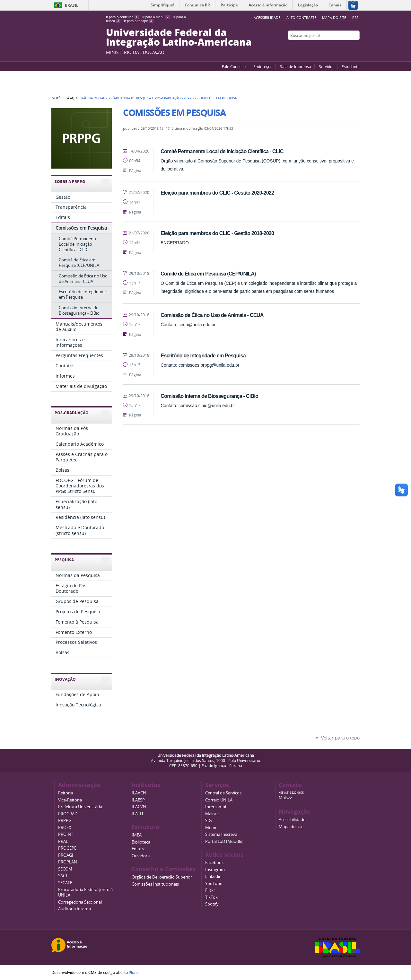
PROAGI (66, 855)
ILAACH (139, 793)
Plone (134, 972)
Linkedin (213, 876)
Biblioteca (141, 842)
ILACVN (139, 807)
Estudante (351, 66)
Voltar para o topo (340, 738)
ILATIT (138, 814)
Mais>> (285, 798)
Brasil (72, 5)
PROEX (65, 828)
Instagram (356, 48)
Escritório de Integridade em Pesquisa (203, 355)
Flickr (348, 48)
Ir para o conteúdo (122, 17)
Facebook (340, 48)
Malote (212, 814)
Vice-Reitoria (70, 800)
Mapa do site (334, 17)
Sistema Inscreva (221, 834)
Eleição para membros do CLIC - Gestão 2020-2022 (217, 193)
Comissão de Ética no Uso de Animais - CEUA (212, 315)
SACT (63, 876)
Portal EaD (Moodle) (224, 841)
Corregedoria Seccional (80, 902)
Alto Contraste (301, 17)
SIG (208, 821)
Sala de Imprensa (296, 66)
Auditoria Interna (74, 909)
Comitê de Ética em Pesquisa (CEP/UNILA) (208, 274)
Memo (211, 828)
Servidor (326, 66)
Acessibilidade (292, 820)
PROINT (66, 834)
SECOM (65, 869)
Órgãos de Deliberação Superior (162, 877)
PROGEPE (67, 848)
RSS (355, 17)
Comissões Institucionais (155, 884)
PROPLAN (68, 862)
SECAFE (65, 883)
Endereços (263, 66)
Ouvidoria (141, 856)
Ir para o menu (156, 17)
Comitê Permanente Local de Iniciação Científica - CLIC (222, 151)
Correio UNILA (219, 800)
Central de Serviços (223, 793)
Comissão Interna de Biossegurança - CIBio (209, 396)
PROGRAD (68, 814)
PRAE (63, 841)
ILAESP (138, 800)
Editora (139, 849)
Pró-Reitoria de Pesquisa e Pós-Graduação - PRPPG (151, 98)
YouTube (332, 48)
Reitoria (66, 793)
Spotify (212, 904)
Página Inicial (93, 98)
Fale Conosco (234, 66)
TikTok (211, 897)
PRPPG (65, 821)
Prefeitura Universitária (80, 807)
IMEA (137, 835)
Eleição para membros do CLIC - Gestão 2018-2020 (217, 233)
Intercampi (216, 807)
